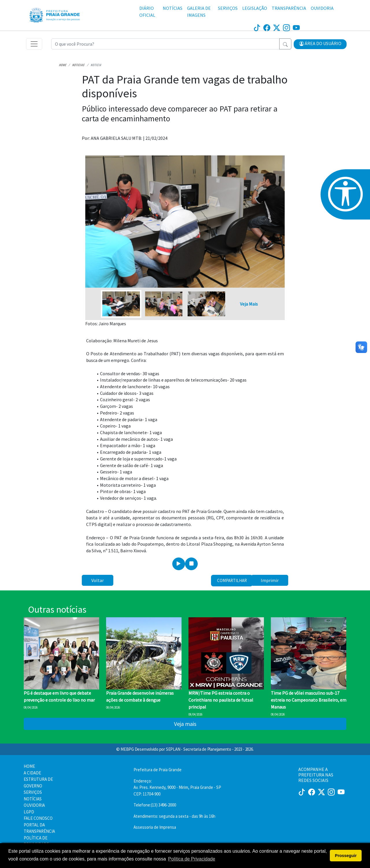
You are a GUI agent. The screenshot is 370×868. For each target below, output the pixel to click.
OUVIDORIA (322, 8)
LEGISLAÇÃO (255, 8)
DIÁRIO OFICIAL (147, 12)
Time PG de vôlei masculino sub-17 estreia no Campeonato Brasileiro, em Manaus (309, 700)
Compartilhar (232, 580)
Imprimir (270, 580)
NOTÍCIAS (173, 8)
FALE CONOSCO (38, 818)
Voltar (98, 580)
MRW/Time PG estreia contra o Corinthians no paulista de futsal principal (221, 700)
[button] (320, 44)
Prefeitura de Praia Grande (158, 770)
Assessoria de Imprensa (155, 827)
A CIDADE (32, 773)
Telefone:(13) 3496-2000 (155, 805)
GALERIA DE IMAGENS (199, 12)
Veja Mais (249, 304)
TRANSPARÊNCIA (289, 8)
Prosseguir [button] (346, 856)
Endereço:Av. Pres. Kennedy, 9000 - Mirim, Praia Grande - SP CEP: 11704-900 (177, 787)
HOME (29, 766)
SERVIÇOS (228, 8)
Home (63, 65)
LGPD (29, 812)
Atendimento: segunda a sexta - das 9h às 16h (174, 816)
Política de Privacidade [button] (192, 859)
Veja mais (185, 724)
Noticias (79, 65)
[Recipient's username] (165, 44)
